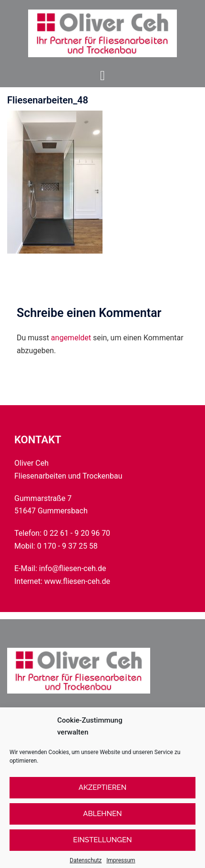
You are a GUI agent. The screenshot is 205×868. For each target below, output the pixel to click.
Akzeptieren (103, 796)
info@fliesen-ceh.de (73, 568)
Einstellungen (102, 848)
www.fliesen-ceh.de (77, 581)
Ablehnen (102, 822)
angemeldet (71, 338)
